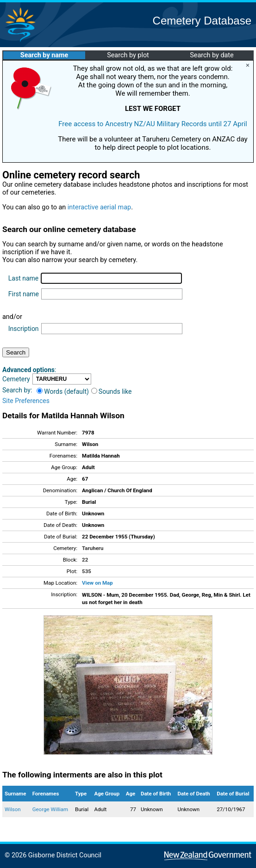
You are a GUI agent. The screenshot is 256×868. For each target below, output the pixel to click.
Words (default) (63, 391)
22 (85, 560)
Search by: (17, 390)
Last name (23, 278)
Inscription (24, 329)
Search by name (44, 55)
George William (50, 809)
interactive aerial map (99, 207)
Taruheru (93, 548)
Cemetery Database (202, 21)
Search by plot (128, 55)
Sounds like (112, 391)
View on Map (97, 583)
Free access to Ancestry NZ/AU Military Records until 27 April (153, 124)
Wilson (13, 809)
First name (24, 294)
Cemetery (16, 379)
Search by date (212, 55)
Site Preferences (26, 401)
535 (87, 571)
